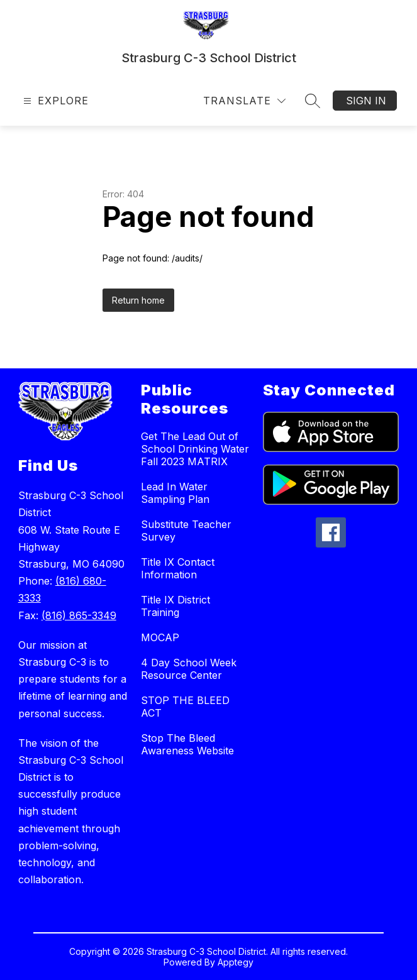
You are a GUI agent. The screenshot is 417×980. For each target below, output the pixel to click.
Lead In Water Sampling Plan (175, 493)
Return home (138, 300)
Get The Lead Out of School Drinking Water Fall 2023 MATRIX (195, 449)
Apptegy (236, 962)
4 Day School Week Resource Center (189, 669)
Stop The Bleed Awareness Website (187, 744)
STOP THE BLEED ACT (185, 707)
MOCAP (160, 637)
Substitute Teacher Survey (186, 531)
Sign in (366, 101)
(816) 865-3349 (79, 615)
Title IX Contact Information (178, 568)
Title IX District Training (175, 606)
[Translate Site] (244, 101)
